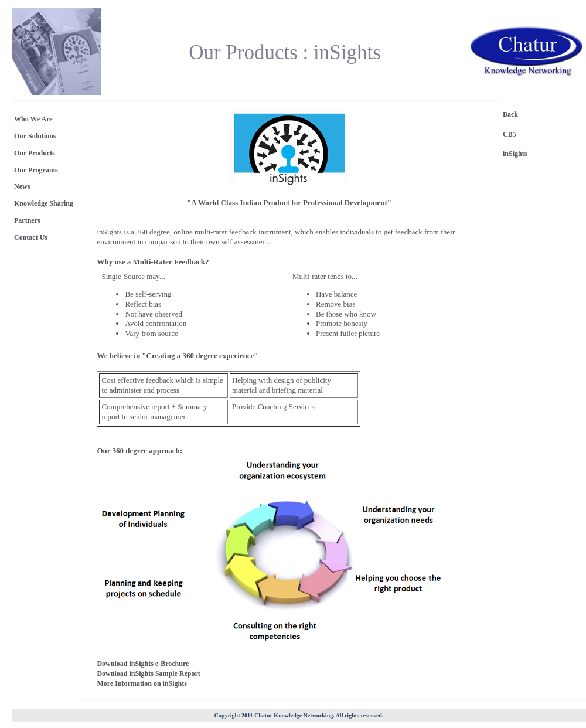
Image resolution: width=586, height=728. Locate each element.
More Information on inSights (142, 683)
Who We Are (33, 119)
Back (510, 114)
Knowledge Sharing (44, 203)
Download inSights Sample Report (148, 673)
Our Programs (36, 170)
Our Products (35, 153)
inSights (515, 154)
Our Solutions (35, 136)
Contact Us (31, 237)
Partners (27, 220)
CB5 (510, 134)
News (22, 186)
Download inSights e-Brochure (143, 664)
